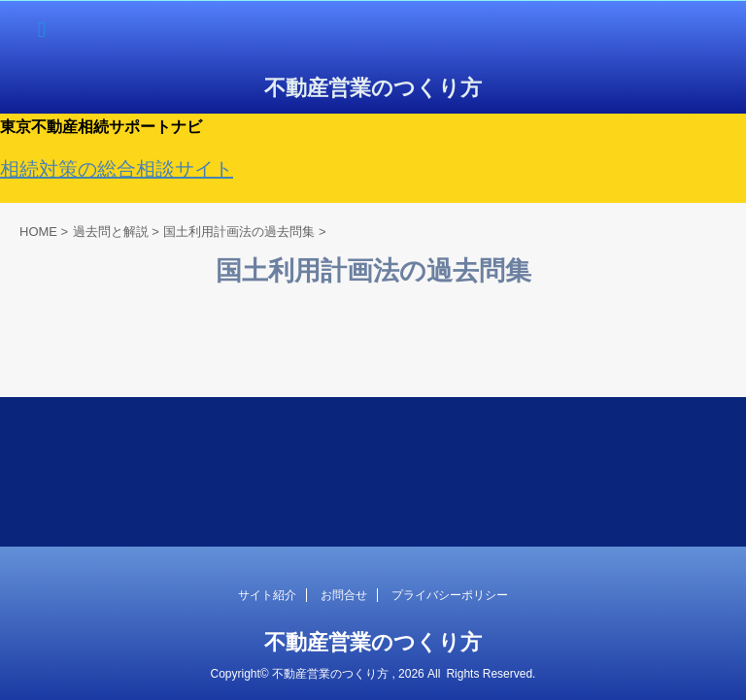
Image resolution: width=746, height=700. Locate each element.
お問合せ (344, 595)
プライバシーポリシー (450, 595)
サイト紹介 (267, 595)
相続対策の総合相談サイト (117, 169)
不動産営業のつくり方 (373, 88)
